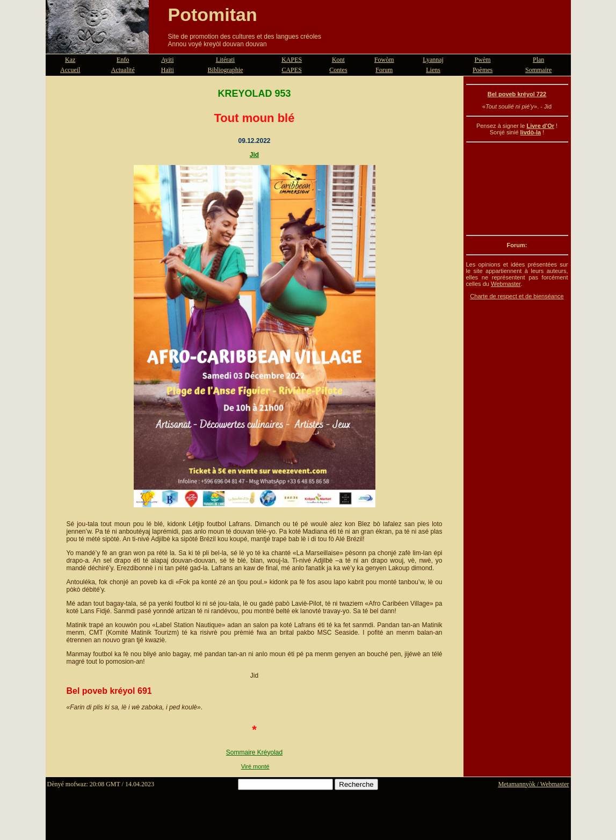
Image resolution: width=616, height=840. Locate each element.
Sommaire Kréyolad (254, 752)
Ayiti (168, 60)
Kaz (70, 60)
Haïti (168, 70)
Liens (433, 70)
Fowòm (384, 60)
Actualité (123, 70)
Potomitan (213, 15)
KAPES (292, 60)
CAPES (291, 70)
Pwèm (483, 60)
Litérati (225, 60)
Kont (338, 60)
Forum (384, 70)
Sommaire (538, 70)
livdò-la (531, 132)
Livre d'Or (540, 126)
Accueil (70, 70)
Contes (338, 70)
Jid (254, 155)
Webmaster (506, 284)
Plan (538, 60)
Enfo (123, 60)
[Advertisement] (517, 189)
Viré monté (255, 766)
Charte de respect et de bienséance (517, 296)
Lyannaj (433, 60)
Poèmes (483, 70)
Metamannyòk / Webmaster (533, 784)
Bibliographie (226, 70)
